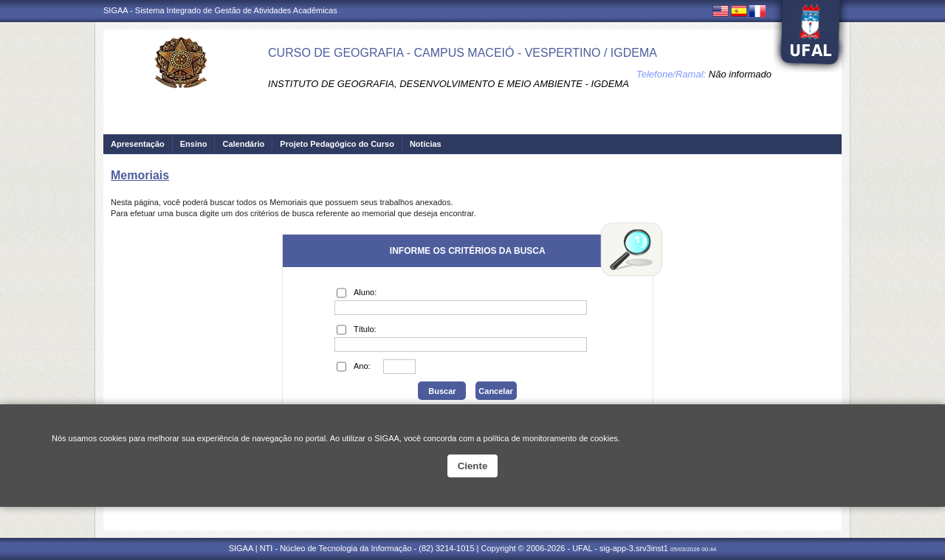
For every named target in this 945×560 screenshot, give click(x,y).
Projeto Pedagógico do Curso (337, 144)
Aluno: (357, 293)
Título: (357, 330)
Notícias (426, 144)
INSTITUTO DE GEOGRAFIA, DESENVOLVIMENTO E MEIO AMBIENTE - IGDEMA (449, 84)
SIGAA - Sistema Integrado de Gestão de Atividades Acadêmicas (220, 10)
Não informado (740, 74)
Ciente (473, 466)
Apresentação (138, 144)
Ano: (354, 367)
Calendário (243, 144)
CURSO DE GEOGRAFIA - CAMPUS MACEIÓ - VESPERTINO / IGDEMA (463, 53)
